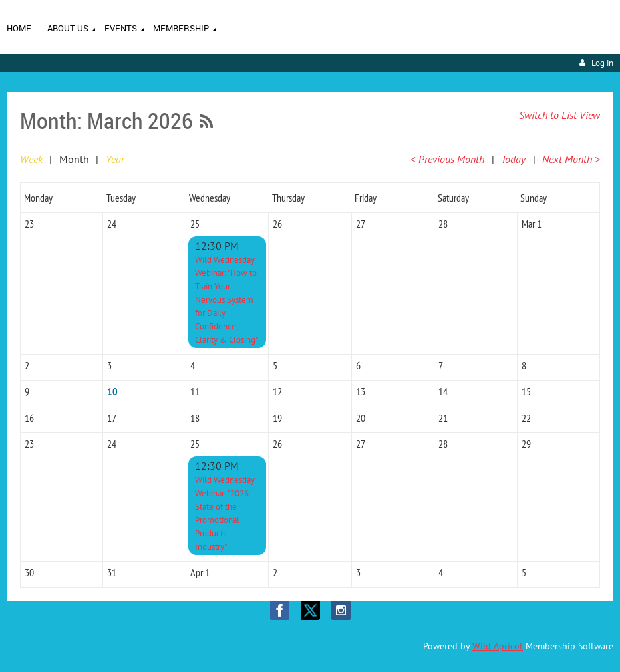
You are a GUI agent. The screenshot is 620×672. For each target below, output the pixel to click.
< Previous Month (447, 159)
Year (115, 159)
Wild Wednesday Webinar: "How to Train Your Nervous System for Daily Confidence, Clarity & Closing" (227, 300)
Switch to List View (559, 115)
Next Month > (571, 159)
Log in (602, 63)
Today (513, 159)
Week (31, 159)
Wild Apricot (498, 646)
